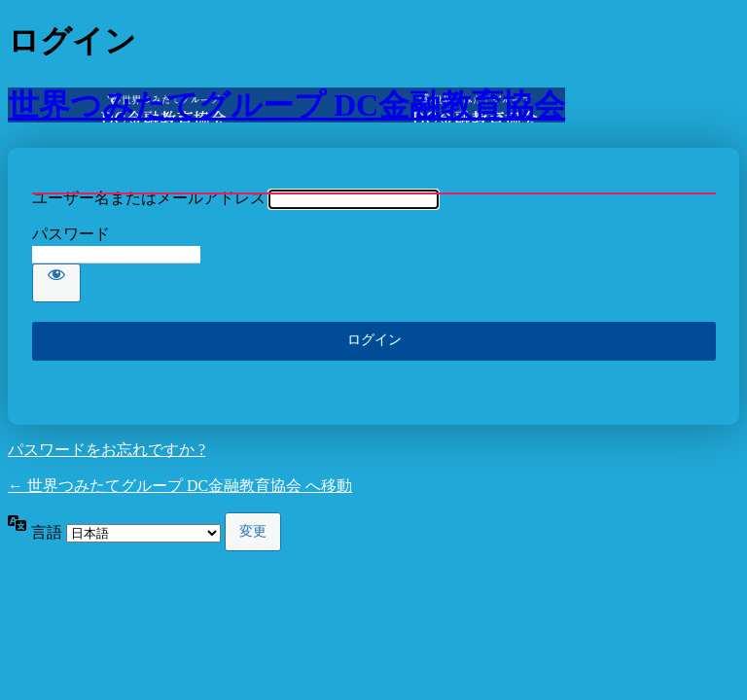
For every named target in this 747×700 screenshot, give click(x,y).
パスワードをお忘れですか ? (107, 450)
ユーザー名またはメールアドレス (149, 198)
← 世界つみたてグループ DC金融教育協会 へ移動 (180, 486)
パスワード (71, 234)
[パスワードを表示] (56, 283)
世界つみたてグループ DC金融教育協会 (286, 105)
